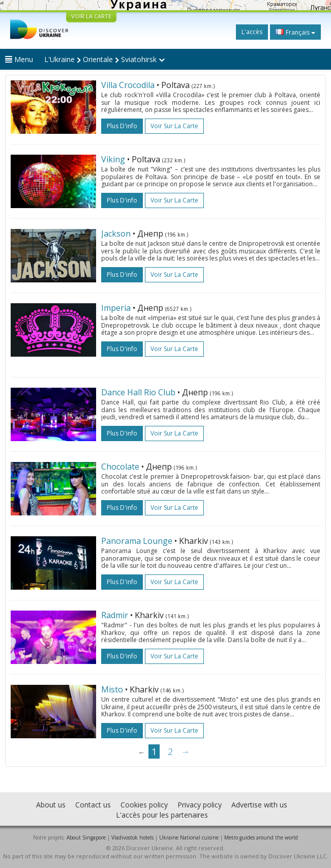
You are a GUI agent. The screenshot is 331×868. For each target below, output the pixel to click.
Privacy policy (200, 805)
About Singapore (86, 837)
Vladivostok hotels (132, 837)
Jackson (116, 234)
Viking (113, 159)
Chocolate (120, 467)
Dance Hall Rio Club (138, 392)
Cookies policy (144, 805)
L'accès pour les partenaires (162, 815)
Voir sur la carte (174, 126)
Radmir (115, 615)
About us (51, 805)
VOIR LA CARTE (91, 16)
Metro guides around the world (261, 837)
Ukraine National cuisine (189, 837)
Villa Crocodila (128, 85)
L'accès (252, 32)
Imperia (116, 308)
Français (295, 32)
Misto (112, 689)
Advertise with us (259, 805)
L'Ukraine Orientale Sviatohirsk (104, 59)
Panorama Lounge (137, 541)
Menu (19, 59)
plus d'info (122, 126)
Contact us (93, 805)
